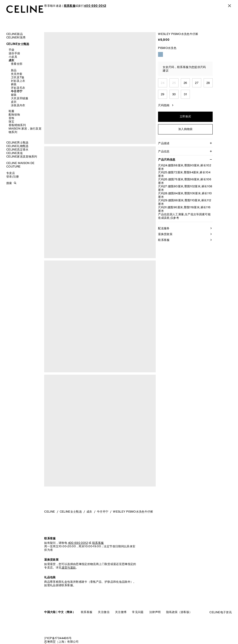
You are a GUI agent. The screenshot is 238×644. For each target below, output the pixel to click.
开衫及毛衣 (18, 88)
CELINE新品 (15, 34)
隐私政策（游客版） (179, 612)
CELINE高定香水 (17, 149)
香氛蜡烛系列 (17, 125)
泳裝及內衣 (18, 105)
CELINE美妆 (15, 153)
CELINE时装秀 (16, 37)
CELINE (50, 512)
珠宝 (12, 122)
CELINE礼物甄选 (17, 146)
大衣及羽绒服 (20, 98)
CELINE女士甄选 (18, 44)
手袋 (12, 50)
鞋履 (12, 111)
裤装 (14, 84)
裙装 (14, 95)
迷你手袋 (14, 53)
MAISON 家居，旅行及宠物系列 (25, 130)
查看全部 (17, 64)
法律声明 (155, 612)
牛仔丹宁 (17, 91)
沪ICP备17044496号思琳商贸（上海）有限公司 (61, 640)
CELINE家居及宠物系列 (22, 156)
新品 (14, 70)
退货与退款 (69, 567)
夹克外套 (17, 74)
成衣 (12, 60)
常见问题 (138, 612)
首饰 (12, 118)
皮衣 (14, 102)
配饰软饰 (14, 115)
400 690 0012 (78, 543)
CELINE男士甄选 (17, 142)
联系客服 (87, 612)
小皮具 (13, 57)
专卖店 (11, 173)
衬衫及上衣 (18, 81)
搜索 (9, 183)
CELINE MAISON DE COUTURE (20, 165)
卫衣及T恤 (18, 77)
